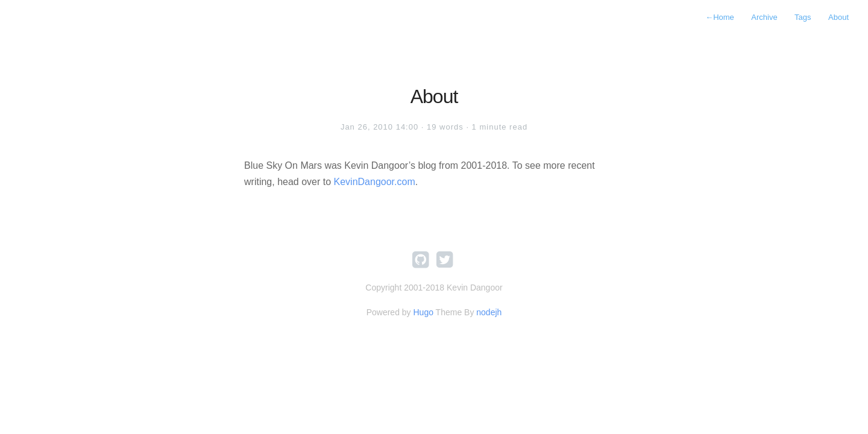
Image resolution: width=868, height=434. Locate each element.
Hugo (423, 312)
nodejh (489, 312)
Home (720, 17)
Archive (764, 17)
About (838, 17)
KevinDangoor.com (375, 182)
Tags (803, 17)
